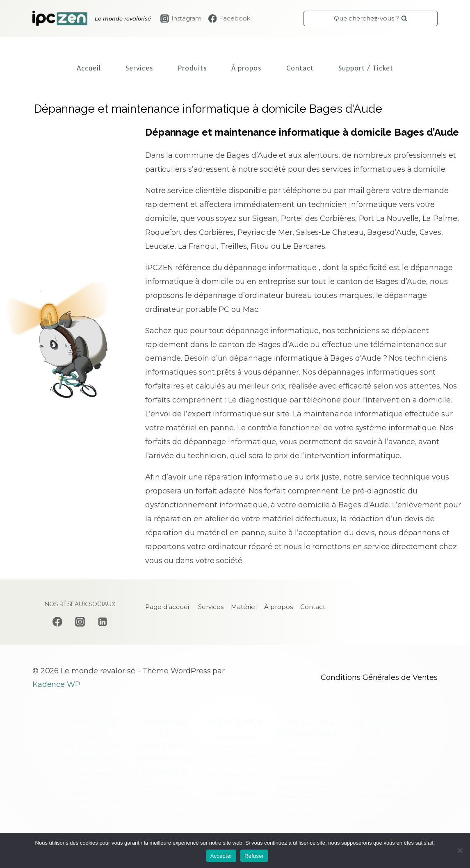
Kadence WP (56, 684)
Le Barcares (222, 811)
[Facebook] (57, 622)
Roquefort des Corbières (93, 801)
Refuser (254, 856)
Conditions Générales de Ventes (379, 677)
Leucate (97, 829)
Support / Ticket (366, 68)
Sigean (81, 774)
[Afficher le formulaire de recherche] (371, 18)
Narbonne (250, 811)
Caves (79, 829)
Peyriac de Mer (82, 811)
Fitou (254, 802)
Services (139, 68)
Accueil (89, 68)
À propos (246, 68)
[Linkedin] (103, 622)
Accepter (221, 856)
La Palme (104, 792)
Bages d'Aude (104, 820)
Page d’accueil (168, 607)
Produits (192, 68)
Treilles (237, 802)
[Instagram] (80, 622)
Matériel (244, 607)
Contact (300, 68)
